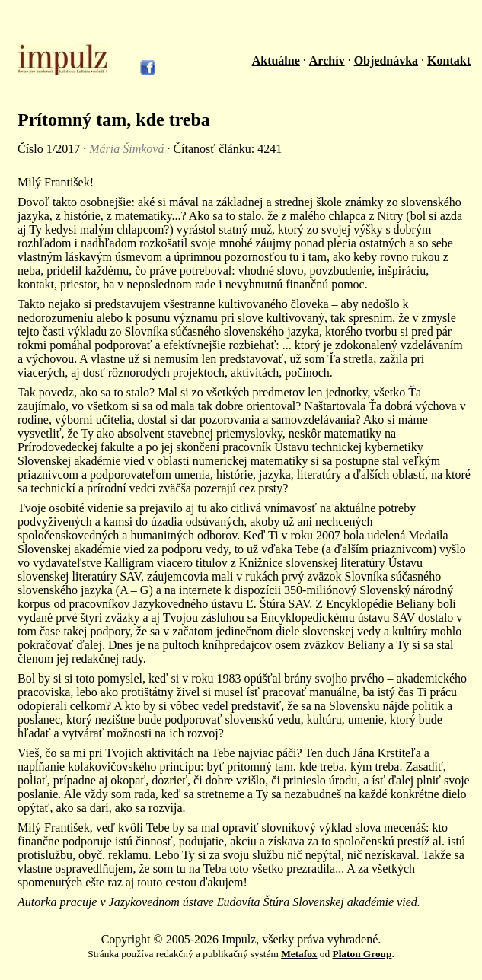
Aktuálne (276, 60)
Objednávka (386, 60)
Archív (327, 60)
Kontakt (449, 60)
